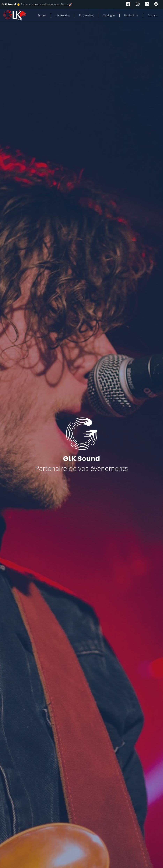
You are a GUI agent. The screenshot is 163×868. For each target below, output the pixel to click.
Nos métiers (86, 15)
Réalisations (131, 15)
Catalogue (109, 15)
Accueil (42, 15)
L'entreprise (62, 15)
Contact (152, 15)
